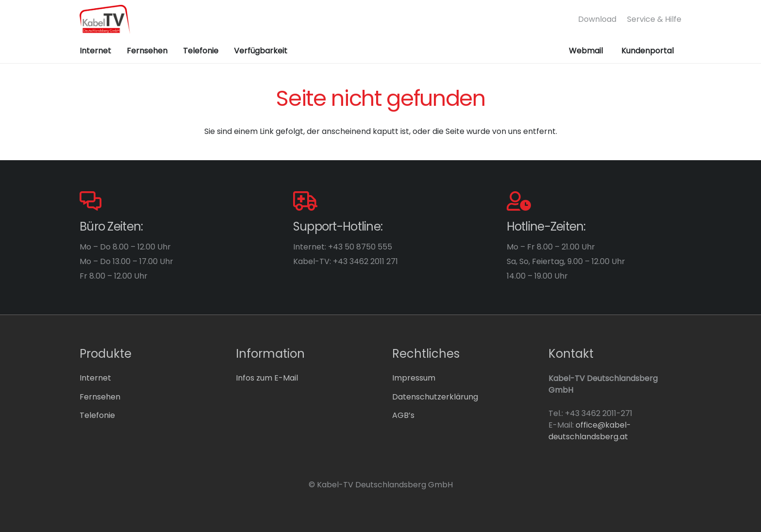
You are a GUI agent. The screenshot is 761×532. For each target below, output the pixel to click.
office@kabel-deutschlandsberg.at (590, 431)
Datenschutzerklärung (435, 397)
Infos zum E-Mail (267, 378)
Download (597, 19)
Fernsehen (100, 397)
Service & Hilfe (654, 19)
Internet (95, 378)
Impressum (414, 378)
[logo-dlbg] (105, 19)
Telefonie (97, 415)
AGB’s (403, 415)
